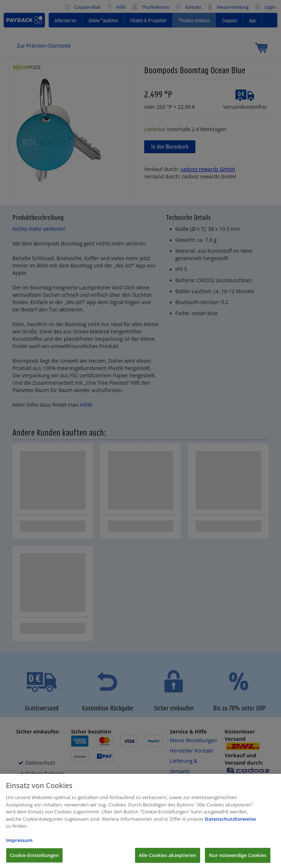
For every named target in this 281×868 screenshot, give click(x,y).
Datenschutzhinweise (231, 824)
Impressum (19, 845)
